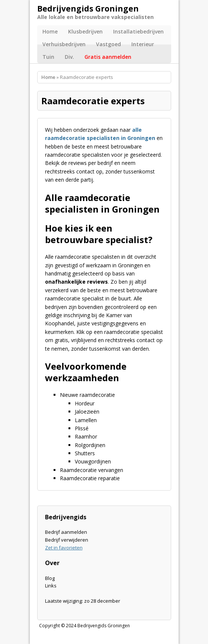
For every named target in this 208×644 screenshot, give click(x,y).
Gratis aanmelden (108, 57)
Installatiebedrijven (138, 31)
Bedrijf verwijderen (67, 540)
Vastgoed (108, 44)
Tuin (48, 57)
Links (51, 586)
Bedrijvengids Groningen (104, 626)
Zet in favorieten (64, 548)
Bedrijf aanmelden (66, 532)
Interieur (143, 44)
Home (50, 31)
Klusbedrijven (85, 31)
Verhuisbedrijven (64, 44)
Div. (69, 57)
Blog (50, 578)
